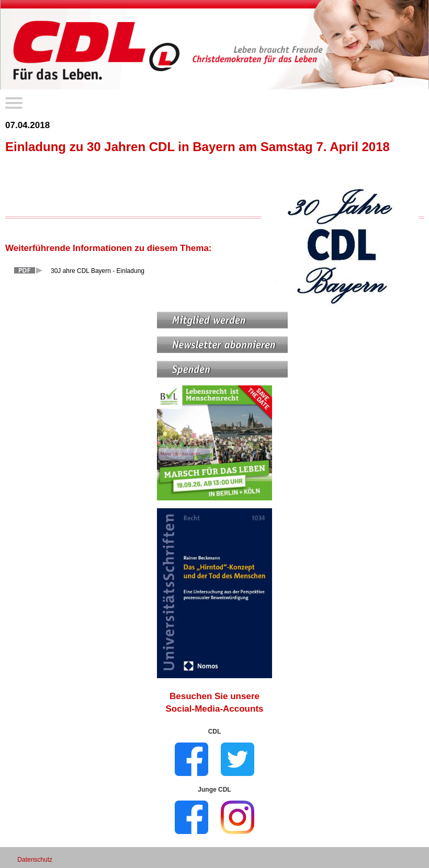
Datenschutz (35, 860)
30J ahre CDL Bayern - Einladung (98, 271)
